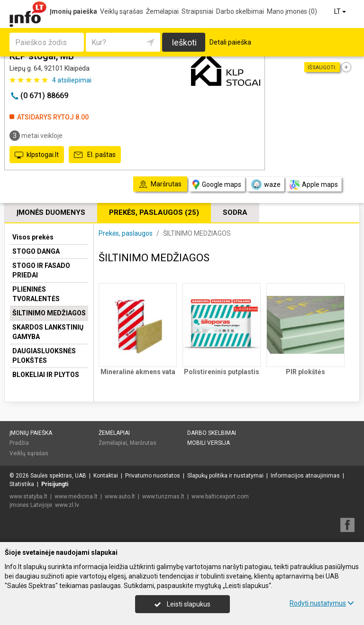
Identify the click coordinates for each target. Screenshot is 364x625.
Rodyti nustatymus (322, 603)
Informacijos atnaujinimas (305, 476)
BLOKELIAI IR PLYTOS (46, 375)
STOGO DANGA (36, 251)
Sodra (235, 212)
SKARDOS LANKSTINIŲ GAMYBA (48, 332)
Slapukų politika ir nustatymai (225, 476)
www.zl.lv (67, 505)
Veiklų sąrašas (122, 11)
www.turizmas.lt (163, 496)
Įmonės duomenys (51, 212)
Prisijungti (55, 484)
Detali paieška (230, 42)
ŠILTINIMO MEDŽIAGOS (49, 313)
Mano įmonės (292, 11)
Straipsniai (197, 11)
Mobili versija (209, 443)
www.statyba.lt (28, 496)
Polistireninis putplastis (222, 372)
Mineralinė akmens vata (138, 372)
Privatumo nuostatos (153, 476)
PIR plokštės (305, 372)
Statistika (22, 484)
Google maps (217, 185)
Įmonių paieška (73, 11)
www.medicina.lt (76, 496)
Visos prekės (33, 237)
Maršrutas (143, 443)
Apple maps (314, 185)
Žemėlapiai (162, 11)
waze (265, 184)
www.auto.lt (120, 496)
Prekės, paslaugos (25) (154, 212)
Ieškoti (184, 42)
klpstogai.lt (37, 155)
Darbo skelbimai (240, 11)
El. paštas (95, 155)
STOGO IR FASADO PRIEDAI (41, 270)
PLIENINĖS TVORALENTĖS (36, 294)
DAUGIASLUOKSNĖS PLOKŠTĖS (44, 356)
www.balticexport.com (220, 496)
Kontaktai (106, 476)
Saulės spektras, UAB (58, 476)
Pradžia (19, 443)
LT (341, 11)
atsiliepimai (72, 80)
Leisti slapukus (182, 604)
